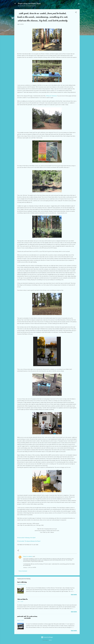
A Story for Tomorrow (51, 96)
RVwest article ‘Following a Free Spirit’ (26, 538)
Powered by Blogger (47, 637)
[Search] (79, 4)
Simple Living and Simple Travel (29, 3)
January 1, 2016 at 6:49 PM (30, 568)
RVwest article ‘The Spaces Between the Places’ (29, 541)
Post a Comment (23, 571)
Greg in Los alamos (28, 556)
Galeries (50, 640)
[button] (76, 13)
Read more (74, 595)
